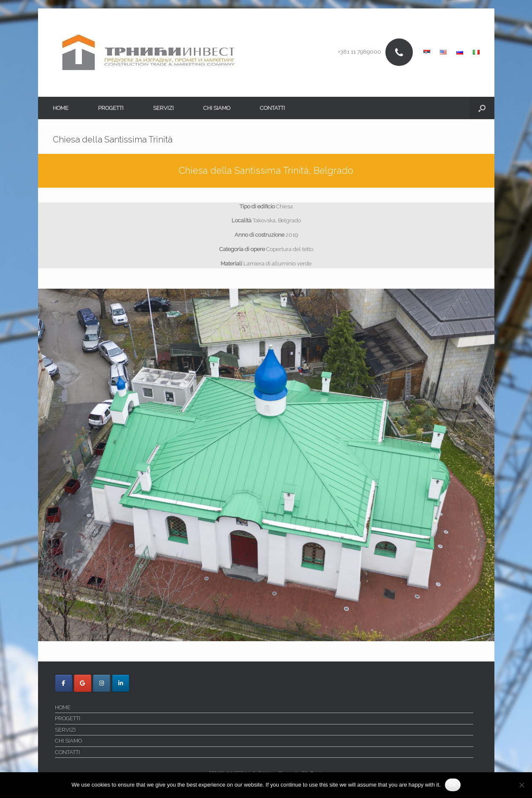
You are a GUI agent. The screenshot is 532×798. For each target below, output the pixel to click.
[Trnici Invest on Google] (83, 683)
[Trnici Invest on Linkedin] (121, 683)
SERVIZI (163, 108)
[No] (521, 785)
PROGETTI (111, 108)
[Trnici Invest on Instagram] (102, 683)
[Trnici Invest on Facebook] (64, 683)
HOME (61, 108)
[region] (266, 465)
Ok (453, 785)
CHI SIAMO (217, 108)
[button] (482, 108)
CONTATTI (272, 108)
